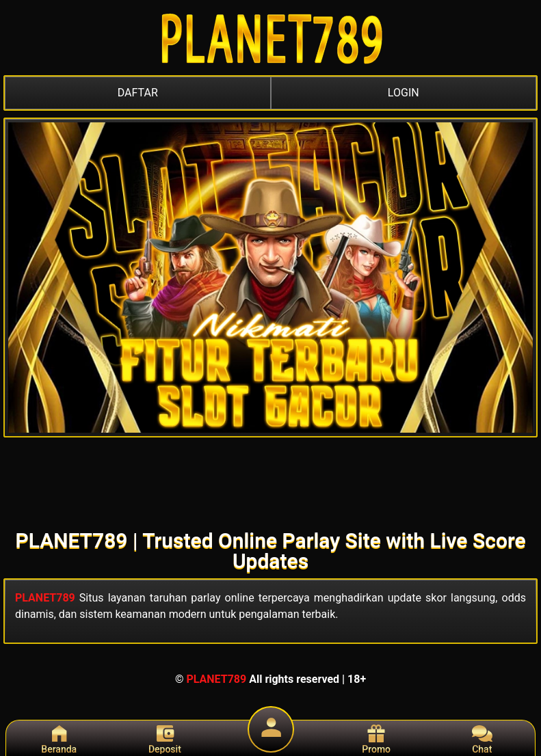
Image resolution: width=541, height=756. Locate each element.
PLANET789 (45, 598)
